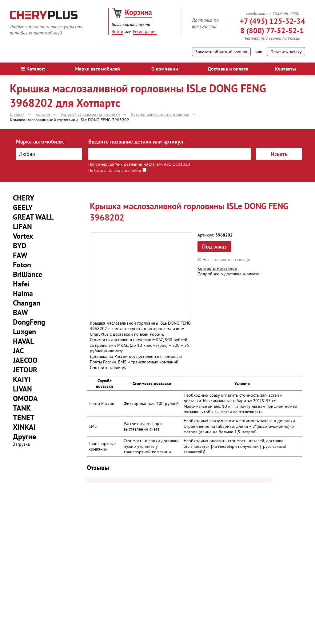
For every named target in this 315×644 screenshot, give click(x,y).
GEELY (23, 207)
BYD (20, 246)
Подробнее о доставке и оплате (228, 274)
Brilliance (28, 274)
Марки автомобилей (98, 69)
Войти (118, 31)
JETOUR (25, 370)
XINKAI (24, 427)
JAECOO (25, 360)
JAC (18, 351)
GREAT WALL (33, 217)
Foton (22, 265)
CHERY (24, 198)
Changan (27, 303)
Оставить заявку (286, 52)
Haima (23, 293)
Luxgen (24, 332)
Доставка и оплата (228, 69)
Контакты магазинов (217, 268)
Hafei (21, 284)
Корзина (138, 12)
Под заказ (214, 247)
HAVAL (23, 341)
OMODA (25, 398)
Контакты (285, 69)
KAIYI (22, 379)
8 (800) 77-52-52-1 (272, 31)
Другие (24, 437)
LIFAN (22, 227)
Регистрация (145, 31)
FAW (20, 255)
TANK (22, 408)
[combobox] (49, 154)
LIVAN (22, 389)
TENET (24, 417)
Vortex (23, 236)
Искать (279, 154)
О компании (165, 69)
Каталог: (33, 69)
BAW (20, 312)
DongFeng (29, 322)
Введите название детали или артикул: (136, 142)
